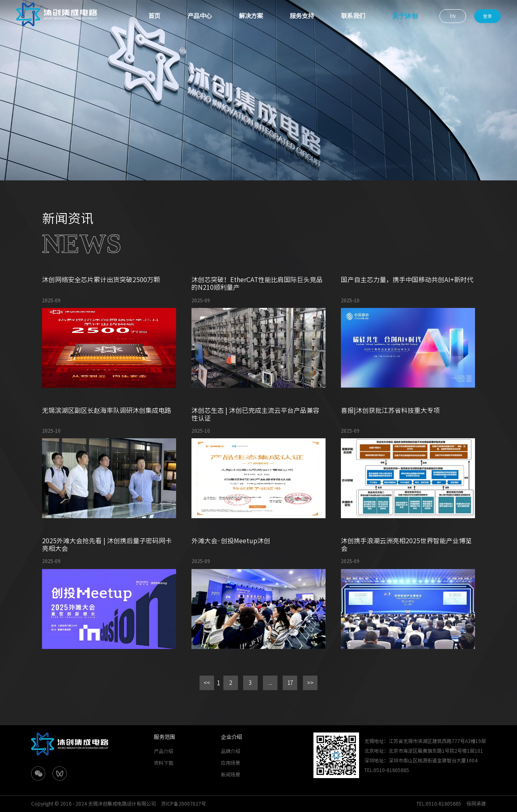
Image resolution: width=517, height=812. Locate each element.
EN (453, 16)
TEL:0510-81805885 (439, 804)
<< (207, 683)
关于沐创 (405, 16)
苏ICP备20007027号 (184, 804)
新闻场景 (231, 774)
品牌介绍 (231, 751)
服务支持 (302, 16)
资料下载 (164, 763)
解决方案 (251, 16)
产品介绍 (164, 751)
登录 (488, 16)
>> (310, 683)
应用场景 (231, 763)
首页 (154, 16)
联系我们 (353, 16)
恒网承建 (476, 804)
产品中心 (200, 16)
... (270, 683)
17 (290, 683)
